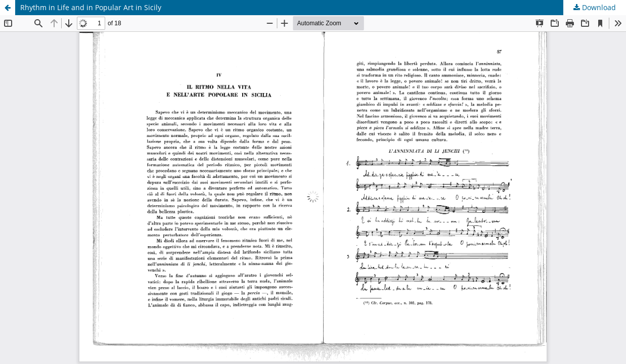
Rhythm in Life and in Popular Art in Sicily (91, 7)
